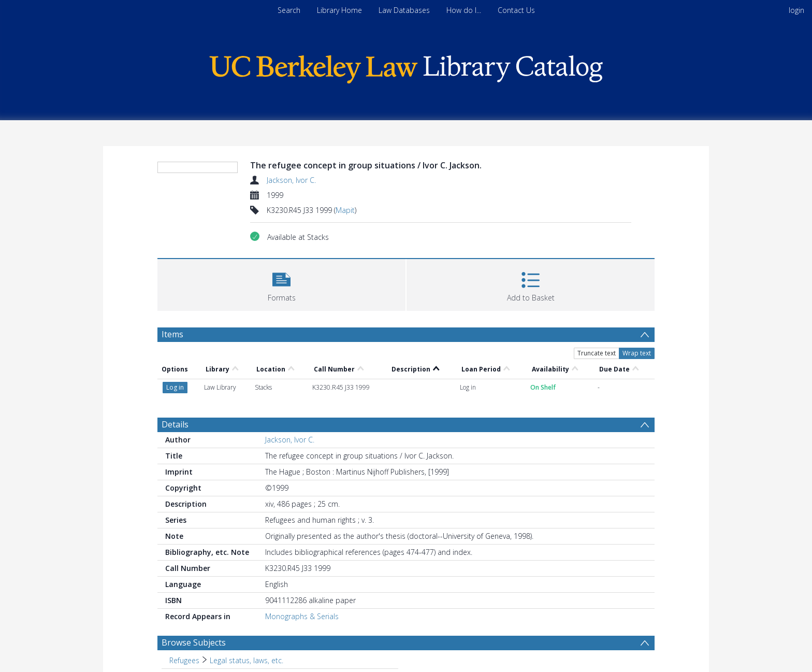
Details (175, 424)
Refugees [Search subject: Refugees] (184, 660)
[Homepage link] (406, 67)
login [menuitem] (796, 10)
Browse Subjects (194, 642)
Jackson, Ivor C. (291, 180)
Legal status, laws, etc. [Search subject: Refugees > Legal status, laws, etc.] (247, 660)
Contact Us (516, 10)
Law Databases (404, 10)
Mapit (345, 210)
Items (172, 334)
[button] (281, 284)
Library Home (339, 10)
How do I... (464, 10)
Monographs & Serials (302, 616)
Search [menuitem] (289, 10)
